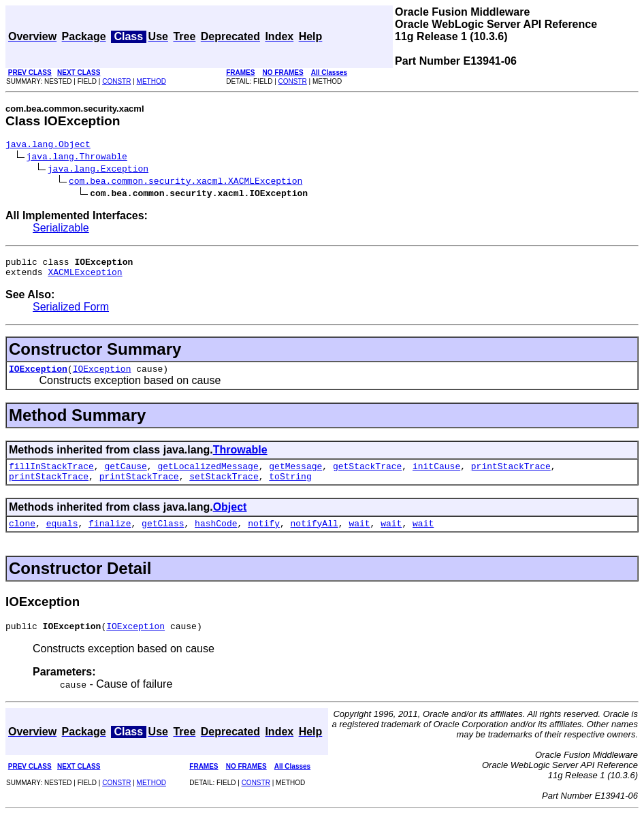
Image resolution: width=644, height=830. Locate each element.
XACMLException (85, 278)
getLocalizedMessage (208, 476)
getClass (163, 537)
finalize (110, 537)
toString (290, 488)
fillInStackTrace (51, 476)
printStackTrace (511, 476)
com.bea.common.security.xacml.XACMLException (186, 182)
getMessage (295, 476)
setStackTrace (224, 488)
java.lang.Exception (98, 170)
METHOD (151, 81)
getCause (125, 476)
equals (62, 537)
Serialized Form (71, 313)
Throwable (240, 458)
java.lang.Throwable (77, 158)
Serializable (61, 230)
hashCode (216, 537)
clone (22, 537)
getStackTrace (367, 476)
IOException (38, 377)
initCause (436, 476)
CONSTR (116, 81)
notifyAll (315, 537)
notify (264, 537)
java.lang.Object (48, 146)
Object (230, 519)
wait (359, 537)
